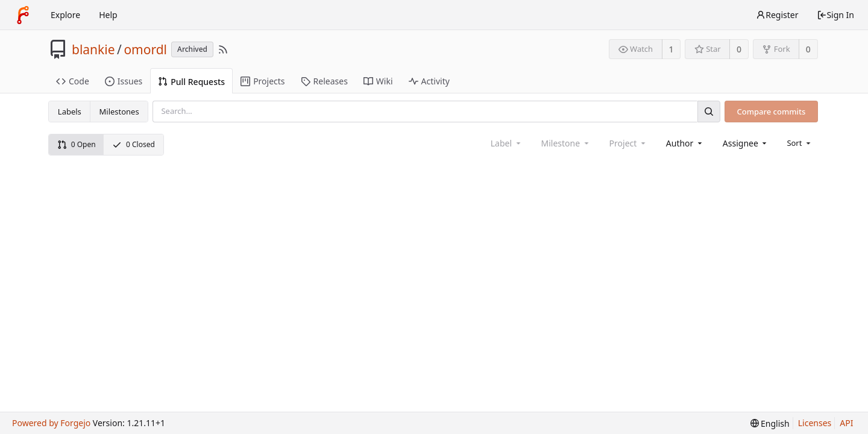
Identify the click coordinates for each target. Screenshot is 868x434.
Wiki (378, 81)
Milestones (119, 112)
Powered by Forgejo (51, 423)
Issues (124, 81)
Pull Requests (191, 82)
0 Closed (134, 144)
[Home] (23, 15)
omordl (145, 49)
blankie (93, 49)
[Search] (709, 111)
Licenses (815, 423)
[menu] (800, 143)
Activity (429, 81)
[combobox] (685, 143)
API (846, 423)
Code (73, 81)
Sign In (835, 15)
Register (777, 15)
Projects (263, 81)
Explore (65, 15)
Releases (324, 81)
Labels (70, 112)
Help (108, 15)
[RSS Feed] (223, 49)
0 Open (77, 144)
